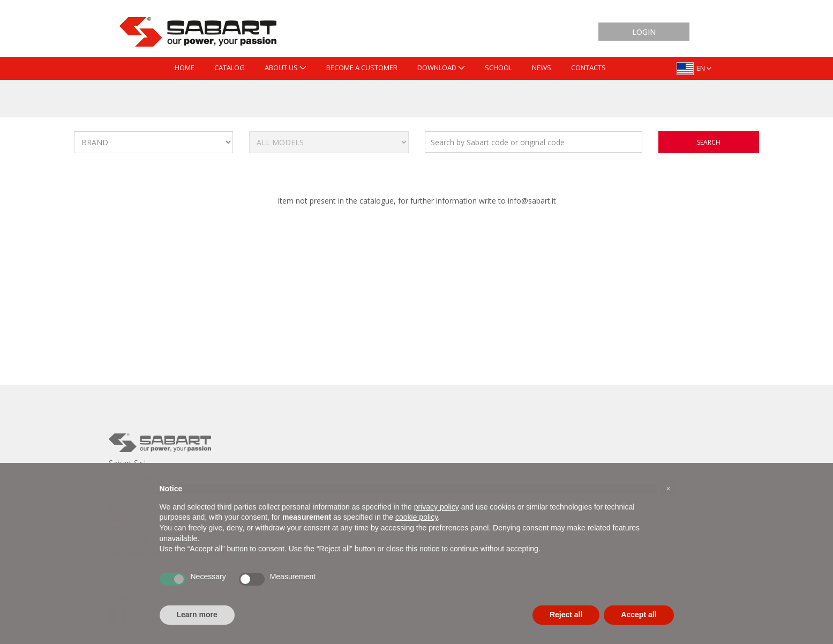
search (709, 142)
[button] (669, 489)
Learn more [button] (197, 615)
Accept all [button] (639, 615)
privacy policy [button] (437, 507)
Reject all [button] (566, 615)
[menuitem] (185, 68)
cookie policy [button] (416, 517)
